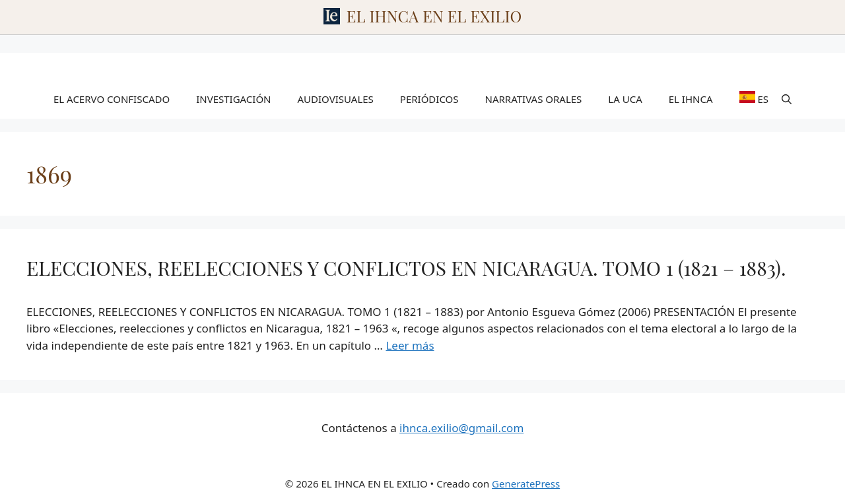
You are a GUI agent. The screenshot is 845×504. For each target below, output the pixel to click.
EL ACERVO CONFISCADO (112, 99)
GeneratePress (526, 484)
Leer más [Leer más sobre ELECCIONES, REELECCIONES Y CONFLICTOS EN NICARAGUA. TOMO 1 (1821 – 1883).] (410, 345)
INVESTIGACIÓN (233, 99)
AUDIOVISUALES (336, 99)
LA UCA (625, 99)
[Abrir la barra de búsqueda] (787, 99)
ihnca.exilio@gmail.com (461, 428)
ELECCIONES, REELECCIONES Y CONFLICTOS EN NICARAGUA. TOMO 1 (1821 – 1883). (406, 268)
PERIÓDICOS (429, 99)
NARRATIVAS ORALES (534, 99)
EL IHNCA (691, 99)
